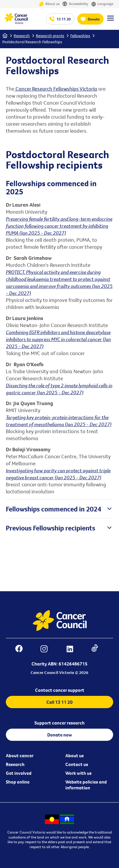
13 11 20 (64, 19)
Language (102, 4)
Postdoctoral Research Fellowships (32, 42)
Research (22, 36)
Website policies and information (86, 785)
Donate (94, 19)
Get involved (19, 773)
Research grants (50, 36)
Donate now (60, 735)
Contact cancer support (60, 690)
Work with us (78, 773)
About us (49, 4)
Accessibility (75, 4)
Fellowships (80, 36)
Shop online (18, 782)
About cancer (20, 755)
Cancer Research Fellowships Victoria (56, 89)
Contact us (77, 764)
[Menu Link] (111, 21)
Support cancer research (60, 723)
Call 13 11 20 (60, 702)
